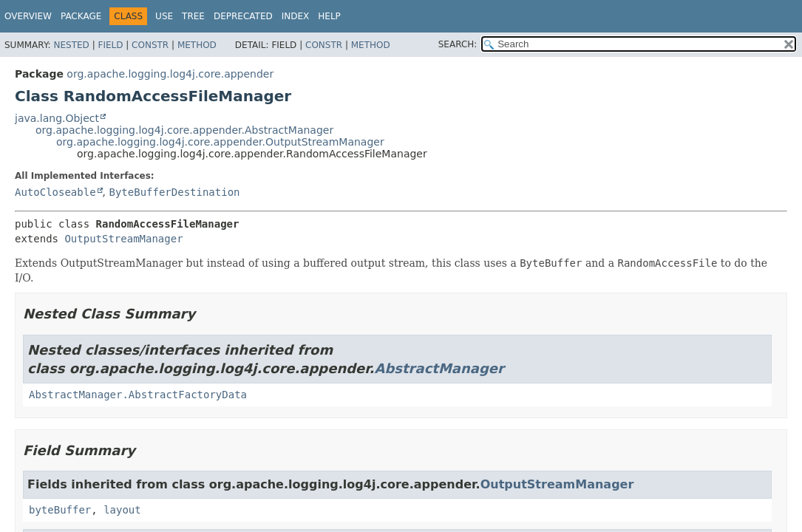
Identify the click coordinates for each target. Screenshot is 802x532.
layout (122, 510)
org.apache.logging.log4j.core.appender (170, 74)
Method (197, 45)
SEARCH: (458, 44)
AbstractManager (439, 368)
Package (81, 16)
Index (296, 16)
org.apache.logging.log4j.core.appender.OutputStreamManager (220, 142)
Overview (28, 16)
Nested (71, 45)
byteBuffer (60, 510)
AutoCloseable (55, 192)
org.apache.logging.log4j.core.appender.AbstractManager (184, 130)
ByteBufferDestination (174, 192)
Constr (150, 45)
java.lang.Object (57, 118)
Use (164, 16)
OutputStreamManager (123, 239)
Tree (193, 16)
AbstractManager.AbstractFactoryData (138, 395)
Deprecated (243, 16)
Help (329, 16)
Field (110, 45)
